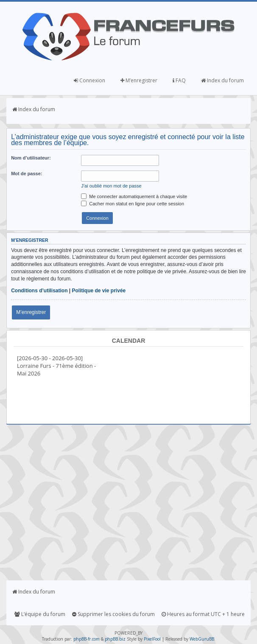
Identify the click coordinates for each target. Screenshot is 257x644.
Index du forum (222, 80)
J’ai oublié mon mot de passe (111, 186)
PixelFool (152, 639)
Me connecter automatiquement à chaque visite (134, 196)
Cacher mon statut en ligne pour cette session (133, 204)
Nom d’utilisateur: (31, 158)
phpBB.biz (115, 639)
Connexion (89, 80)
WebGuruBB (202, 639)
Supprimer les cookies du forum (113, 614)
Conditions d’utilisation (39, 291)
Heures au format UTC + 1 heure (203, 614)
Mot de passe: (27, 174)
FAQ (179, 80)
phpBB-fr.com (87, 639)
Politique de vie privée (99, 291)
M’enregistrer (139, 80)
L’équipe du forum (40, 614)
